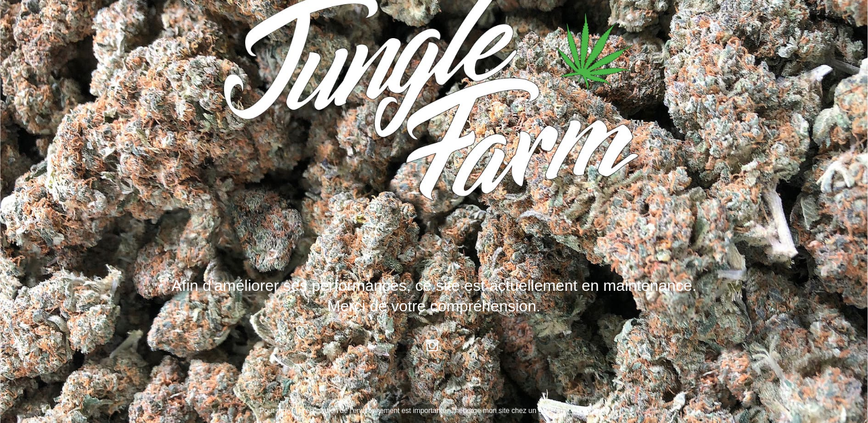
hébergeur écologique (572, 411)
